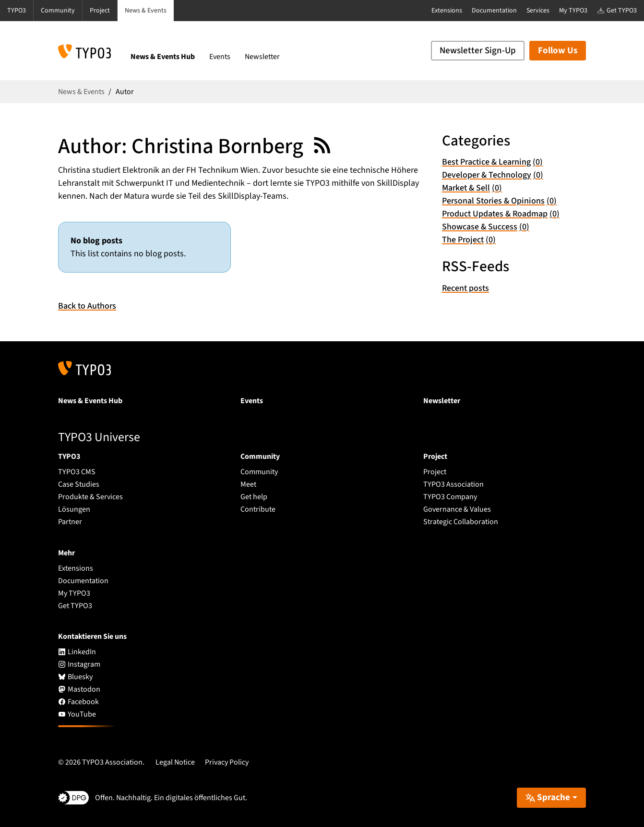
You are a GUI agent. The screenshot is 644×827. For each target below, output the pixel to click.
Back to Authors (87, 306)
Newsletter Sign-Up (478, 51)
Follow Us (558, 51)
